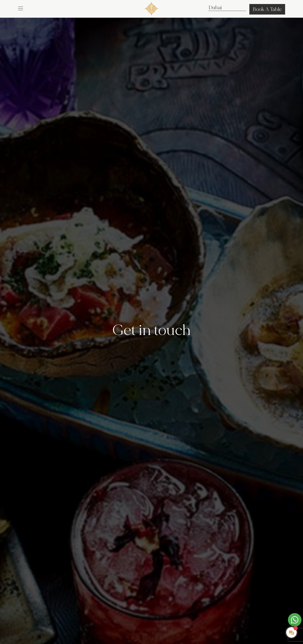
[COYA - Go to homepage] (151, 8)
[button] (21, 8)
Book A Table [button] (267, 9)
